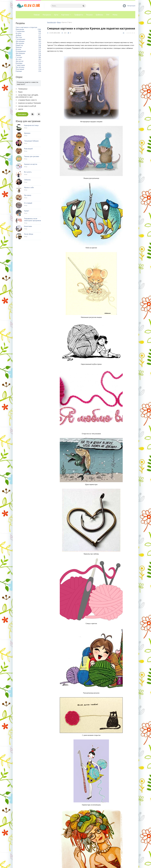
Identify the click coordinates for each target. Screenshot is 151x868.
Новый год (19, 45)
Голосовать (22, 114)
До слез (19, 59)
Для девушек (20, 53)
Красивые (19, 63)
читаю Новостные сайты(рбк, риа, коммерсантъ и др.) (27, 96)
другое (20, 109)
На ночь (18, 49)
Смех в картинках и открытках (26, 27)
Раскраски (47, 15)
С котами (19, 57)
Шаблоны (99, 15)
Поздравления (21, 51)
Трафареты (79, 15)
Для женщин (20, 41)
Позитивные (20, 69)
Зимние (18, 55)
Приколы (19, 47)
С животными (20, 65)
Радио (20, 92)
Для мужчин (20, 43)
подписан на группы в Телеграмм (29, 103)
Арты (56, 15)
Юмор (59, 22)
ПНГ (108, 15)
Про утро (19, 37)
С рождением (20, 39)
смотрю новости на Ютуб (27, 106)
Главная (37, 15)
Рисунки (89, 15)
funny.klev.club (51, 22)
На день (19, 33)
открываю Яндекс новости (27, 100)
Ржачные (19, 71)
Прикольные (20, 29)
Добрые (19, 35)
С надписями (20, 31)
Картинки (65, 15)
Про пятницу (20, 67)
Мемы (115, 15)
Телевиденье (23, 89)
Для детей (20, 61)
